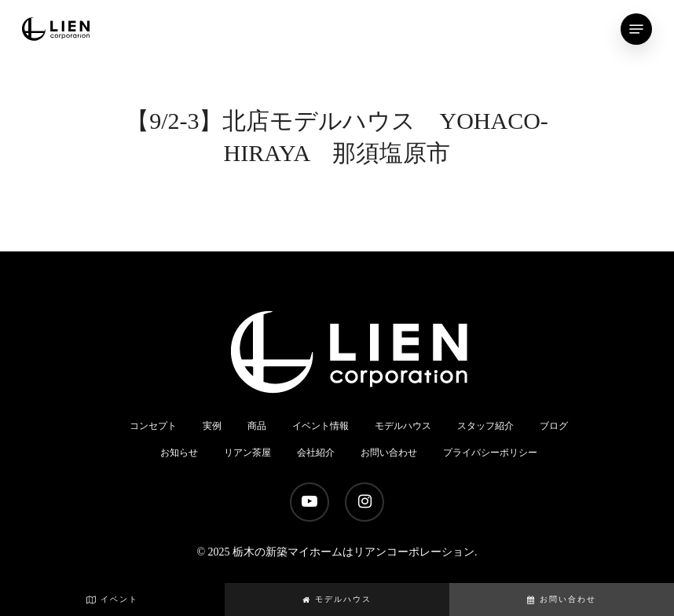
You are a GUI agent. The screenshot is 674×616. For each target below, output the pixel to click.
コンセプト (153, 426)
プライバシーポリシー (490, 453)
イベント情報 (321, 426)
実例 (212, 426)
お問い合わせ (562, 599)
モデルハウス (337, 599)
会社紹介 (316, 453)
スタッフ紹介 (485, 426)
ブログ (554, 426)
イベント (112, 599)
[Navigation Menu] (636, 29)
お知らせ (179, 453)
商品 (257, 426)
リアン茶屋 (247, 453)
